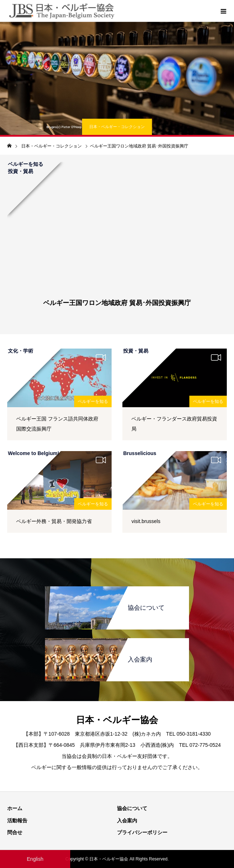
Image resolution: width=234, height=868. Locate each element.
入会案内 (127, 821)
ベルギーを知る (93, 401)
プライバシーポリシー (142, 832)
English (35, 859)
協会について (132, 808)
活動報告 (17, 821)
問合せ (15, 832)
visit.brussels (146, 521)
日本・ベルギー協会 (117, 720)
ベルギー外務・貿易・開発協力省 (54, 521)
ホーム (15, 808)
